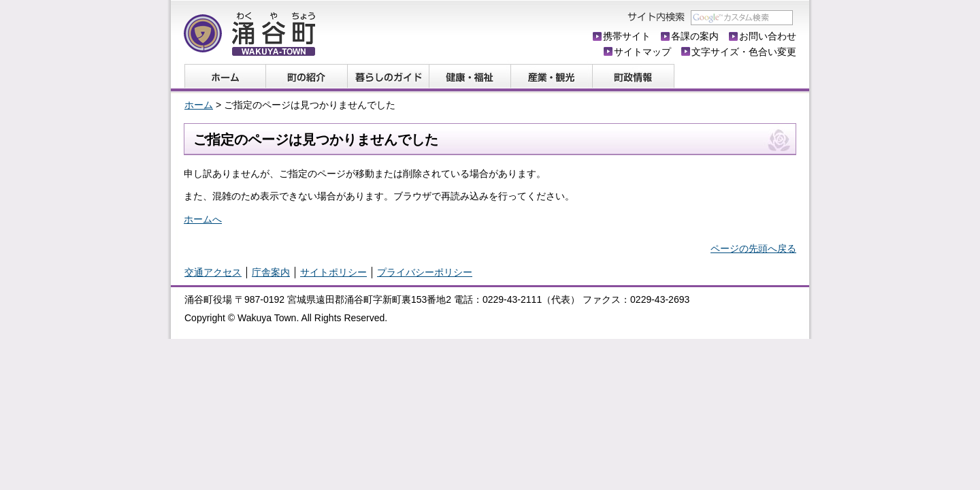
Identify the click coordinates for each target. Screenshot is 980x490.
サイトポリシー (333, 272)
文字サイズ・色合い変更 (744, 52)
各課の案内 (695, 36)
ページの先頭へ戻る (753, 248)
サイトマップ (642, 52)
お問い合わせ (768, 36)
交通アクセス (213, 272)
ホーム (199, 105)
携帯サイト (627, 36)
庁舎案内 (271, 272)
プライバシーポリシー (425, 272)
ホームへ (203, 219)
